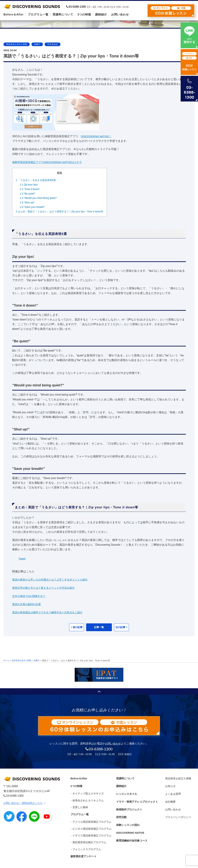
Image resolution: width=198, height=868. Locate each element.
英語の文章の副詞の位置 (27, 604)
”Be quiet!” (28, 194)
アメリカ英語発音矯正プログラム (91, 817)
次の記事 (130, 627)
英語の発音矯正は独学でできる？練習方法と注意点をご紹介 (50, 612)
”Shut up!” (28, 202)
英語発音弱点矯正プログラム (88, 836)
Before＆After (79, 778)
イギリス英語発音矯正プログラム (91, 830)
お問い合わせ (113, 744)
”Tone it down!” (31, 189)
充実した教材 (79, 804)
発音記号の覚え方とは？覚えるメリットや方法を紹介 (46, 588)
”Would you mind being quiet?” (40, 198)
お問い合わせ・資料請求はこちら (24, 803)
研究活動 (121, 811)
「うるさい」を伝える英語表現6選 (37, 180)
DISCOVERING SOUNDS (32, 7)
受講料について (125, 778)
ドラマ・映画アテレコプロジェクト (137, 798)
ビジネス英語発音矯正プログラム (91, 823)
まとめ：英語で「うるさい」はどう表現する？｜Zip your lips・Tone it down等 (63, 211)
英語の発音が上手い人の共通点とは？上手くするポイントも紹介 (52, 580)
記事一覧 (99, 627)
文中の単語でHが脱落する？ (30, 596)
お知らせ (170, 785)
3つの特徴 (76, 785)
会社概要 (170, 798)
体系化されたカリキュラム (87, 798)
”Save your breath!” (33, 207)
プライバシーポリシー (178, 811)
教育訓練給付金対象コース (132, 830)
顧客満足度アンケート (83, 849)
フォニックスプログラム (86, 843)
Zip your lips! (29, 185)
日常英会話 (53, 44)
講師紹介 (121, 785)
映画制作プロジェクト (129, 804)
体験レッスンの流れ (128, 817)
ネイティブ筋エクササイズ (87, 791)
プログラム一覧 (79, 811)
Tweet (22, 559)
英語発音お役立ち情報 (17, 44)
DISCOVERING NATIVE (130, 823)
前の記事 (68, 627)
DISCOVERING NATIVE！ (97, 136)
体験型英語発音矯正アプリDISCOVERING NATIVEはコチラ (49, 162)
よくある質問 (173, 791)
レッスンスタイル (126, 791)
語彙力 (37, 44)
